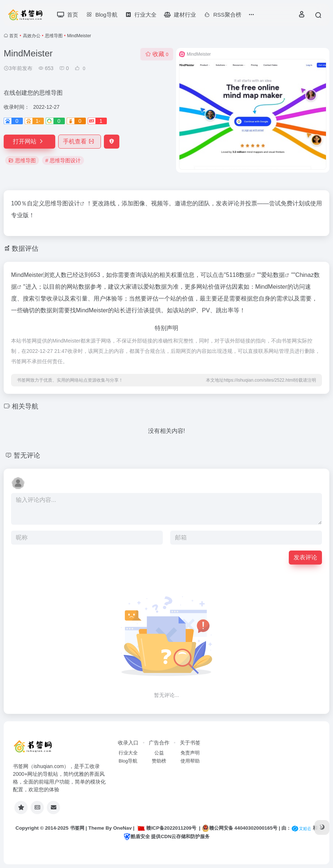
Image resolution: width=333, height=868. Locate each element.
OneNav (122, 828)
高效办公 (32, 36)
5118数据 (239, 275)
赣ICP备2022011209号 (166, 828)
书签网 (77, 828)
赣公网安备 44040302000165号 (240, 828)
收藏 (157, 54)
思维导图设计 (62, 203)
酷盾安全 (137, 836)
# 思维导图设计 (63, 160)
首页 (14, 36)
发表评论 (305, 557)
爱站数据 (273, 275)
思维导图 (54, 36)
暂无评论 (27, 455)
